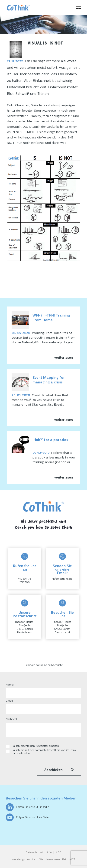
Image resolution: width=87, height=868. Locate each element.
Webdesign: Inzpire (23, 860)
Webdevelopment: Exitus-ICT (57, 860)
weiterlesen (64, 358)
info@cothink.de (62, 579)
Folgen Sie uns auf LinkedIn (27, 807)
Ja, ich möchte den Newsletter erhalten (36, 746)
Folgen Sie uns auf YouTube (27, 817)
